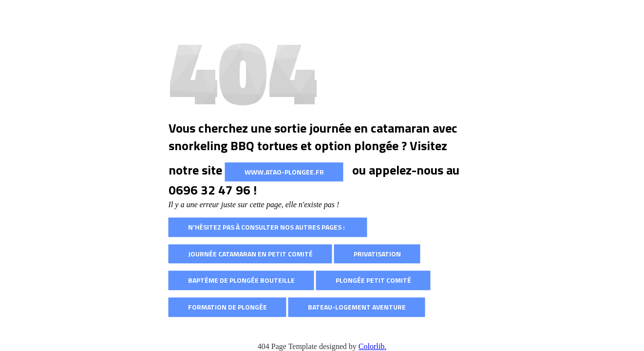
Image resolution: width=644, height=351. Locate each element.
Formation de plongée (227, 307)
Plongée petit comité (373, 281)
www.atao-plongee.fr (284, 172)
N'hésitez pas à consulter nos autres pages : (268, 227)
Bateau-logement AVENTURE (357, 307)
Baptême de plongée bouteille (241, 281)
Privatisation (377, 254)
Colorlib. (372, 346)
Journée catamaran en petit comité (250, 254)
